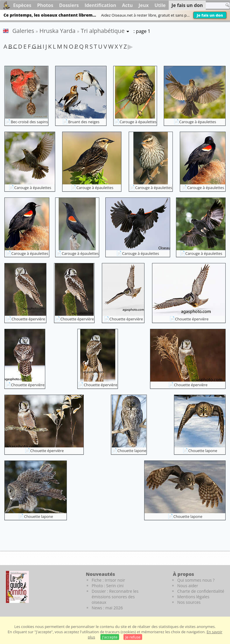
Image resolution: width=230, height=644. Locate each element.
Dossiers (69, 5)
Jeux (144, 5)
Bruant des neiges (84, 122)
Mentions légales (193, 597)
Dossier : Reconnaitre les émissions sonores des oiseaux (115, 597)
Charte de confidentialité (201, 591)
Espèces (22, 5)
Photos (45, 5)
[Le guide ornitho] (17, 587)
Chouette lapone (132, 451)
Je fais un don (210, 15)
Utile (160, 5)
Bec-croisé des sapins (29, 122)
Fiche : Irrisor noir (108, 580)
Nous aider (188, 586)
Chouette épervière (28, 319)
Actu (127, 5)
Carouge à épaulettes (138, 122)
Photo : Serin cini (108, 586)
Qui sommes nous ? (196, 580)
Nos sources (189, 602)
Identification (100, 5)
